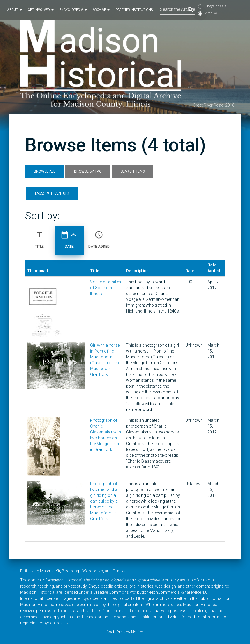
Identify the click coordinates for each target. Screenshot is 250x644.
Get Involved (41, 10)
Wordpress (93, 571)
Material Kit (50, 571)
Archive (101, 10)
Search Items (133, 171)
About (15, 10)
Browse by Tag (88, 171)
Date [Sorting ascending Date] (69, 237)
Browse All (44, 171)
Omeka (119, 571)
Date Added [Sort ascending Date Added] (99, 237)
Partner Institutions (134, 10)
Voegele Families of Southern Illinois (106, 288)
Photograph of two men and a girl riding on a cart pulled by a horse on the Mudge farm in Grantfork (104, 501)
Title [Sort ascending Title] (39, 237)
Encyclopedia (73, 10)
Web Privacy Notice (125, 632)
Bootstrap (71, 571)
